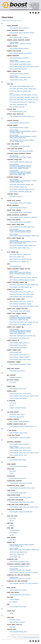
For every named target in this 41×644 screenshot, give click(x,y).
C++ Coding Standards (34, 10)
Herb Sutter (13, 10)
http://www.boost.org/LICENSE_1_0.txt (31, 638)
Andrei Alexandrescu (23, 10)
